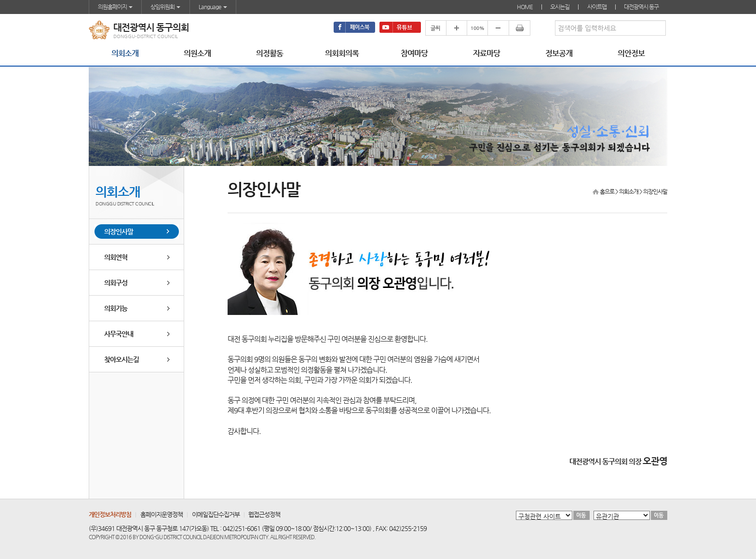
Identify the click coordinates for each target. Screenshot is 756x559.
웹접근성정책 (264, 514)
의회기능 (116, 308)
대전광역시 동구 (641, 7)
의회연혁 (116, 257)
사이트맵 (597, 7)
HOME (525, 7)
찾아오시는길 (121, 359)
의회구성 (116, 283)
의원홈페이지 (115, 7)
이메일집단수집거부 (216, 514)
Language (213, 7)
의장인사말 (119, 232)
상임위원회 (165, 7)
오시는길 (560, 7)
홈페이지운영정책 (162, 514)
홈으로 (607, 191)
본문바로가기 (0, 0)
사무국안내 (119, 334)
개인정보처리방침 (110, 514)
